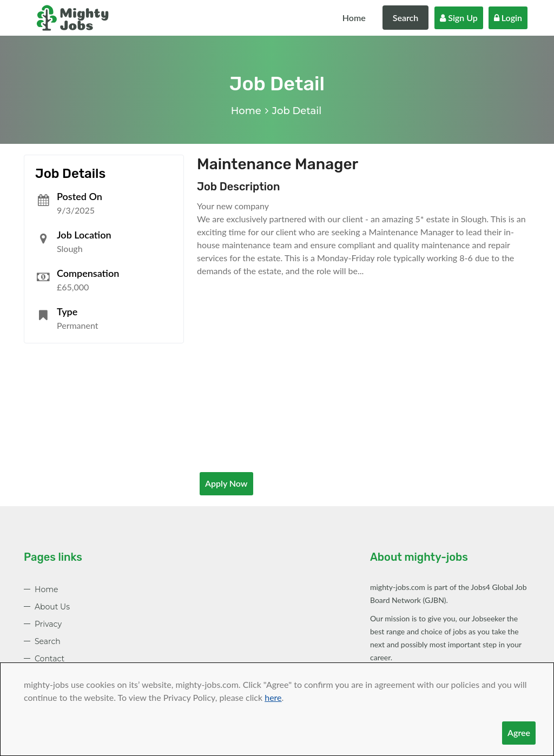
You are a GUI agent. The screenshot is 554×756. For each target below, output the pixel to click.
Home (354, 18)
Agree (519, 732)
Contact (50, 659)
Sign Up (459, 18)
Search (406, 18)
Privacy (48, 624)
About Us (52, 607)
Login (508, 18)
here (273, 697)
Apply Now (226, 483)
